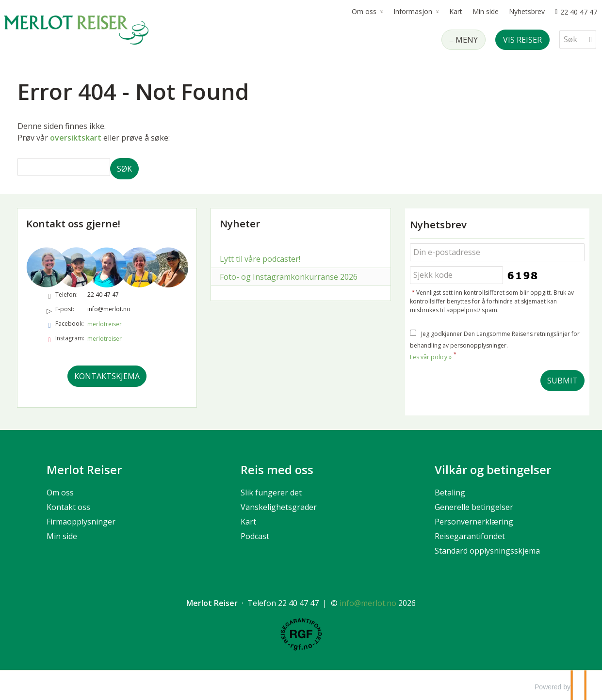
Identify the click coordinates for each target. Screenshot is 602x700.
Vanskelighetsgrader (279, 507)
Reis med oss (277, 469)
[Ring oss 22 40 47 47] (576, 12)
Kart (456, 11)
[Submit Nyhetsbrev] (562, 381)
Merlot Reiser (84, 469)
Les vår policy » (431, 357)
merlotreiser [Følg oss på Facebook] (105, 324)
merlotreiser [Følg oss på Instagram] (105, 339)
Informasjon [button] (413, 11)
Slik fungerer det (271, 493)
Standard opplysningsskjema (487, 551)
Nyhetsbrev (527, 11)
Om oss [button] (364, 11)
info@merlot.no (109, 309)
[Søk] (571, 40)
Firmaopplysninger (81, 522)
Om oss (60, 493)
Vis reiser (522, 40)
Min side (486, 11)
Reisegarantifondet (470, 536)
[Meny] (464, 40)
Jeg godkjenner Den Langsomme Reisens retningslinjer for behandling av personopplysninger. (495, 345)
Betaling (450, 493)
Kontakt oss (68, 507)
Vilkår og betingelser (493, 469)
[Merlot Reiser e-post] (368, 603)
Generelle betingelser (474, 507)
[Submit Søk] (124, 169)
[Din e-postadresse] (497, 252)
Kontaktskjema (107, 376)
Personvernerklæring (474, 522)
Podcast (255, 536)
